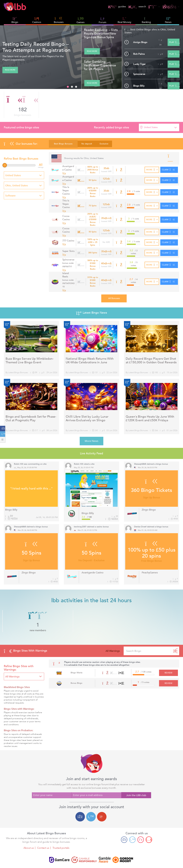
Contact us (43, 833)
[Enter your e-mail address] (96, 780)
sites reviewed (93, 105)
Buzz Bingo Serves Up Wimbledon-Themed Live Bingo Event (30, 346)
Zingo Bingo (149, 495)
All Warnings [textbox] (12, 661)
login (169, 6)
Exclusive (104, 144)
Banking (146, 20)
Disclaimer (70, 860)
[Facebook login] (80, 802)
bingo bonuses (23, 105)
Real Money (124, 22)
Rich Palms (140, 54)
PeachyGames (150, 557)
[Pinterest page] (141, 825)
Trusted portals (61, 833)
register (146, 6)
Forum (103, 20)
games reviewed (161, 105)
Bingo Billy (140, 86)
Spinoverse (140, 74)
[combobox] (159, 127)
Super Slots (68, 246)
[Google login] (102, 802)
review (170, 658)
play (174, 42)
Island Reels (68, 269)
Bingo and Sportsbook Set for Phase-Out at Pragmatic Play (31, 403)
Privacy (82, 860)
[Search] (176, 636)
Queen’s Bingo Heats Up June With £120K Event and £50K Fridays (150, 403)
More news (92, 426)
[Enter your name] (52, 780)
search (125, 6)
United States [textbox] (151, 127)
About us (29, 833)
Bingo (15, 22)
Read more (10, 70)
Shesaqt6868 (140, 449)
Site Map (114, 860)
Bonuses (59, 20)
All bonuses (114, 283)
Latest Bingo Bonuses (18, 357)
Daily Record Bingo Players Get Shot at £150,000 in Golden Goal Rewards (151, 346)
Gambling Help (98, 860)
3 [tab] (76, 87)
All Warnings (113, 636)
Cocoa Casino (66, 213)
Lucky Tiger (141, 64)
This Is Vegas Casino (68, 189)
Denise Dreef (140, 512)
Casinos (37, 22)
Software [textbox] (10, 196)
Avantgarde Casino (68, 168)
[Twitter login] (91, 802)
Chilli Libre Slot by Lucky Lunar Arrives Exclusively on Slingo (87, 403)
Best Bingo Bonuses (63, 144)
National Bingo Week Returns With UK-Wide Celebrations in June (90, 346)
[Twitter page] (132, 825)
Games (80, 20)
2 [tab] (72, 87)
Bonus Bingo (76, 668)
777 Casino (68, 235)
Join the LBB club (136, 780)
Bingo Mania (76, 658)
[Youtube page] (149, 825)
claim (169, 170)
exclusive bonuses (56, 105)
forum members (126, 105)
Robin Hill (18, 449)
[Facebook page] (124, 825)
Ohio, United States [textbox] (17, 186)
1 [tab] (68, 87)
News (168, 20)
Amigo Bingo (142, 42)
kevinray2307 (80, 512)
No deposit (87, 144)
